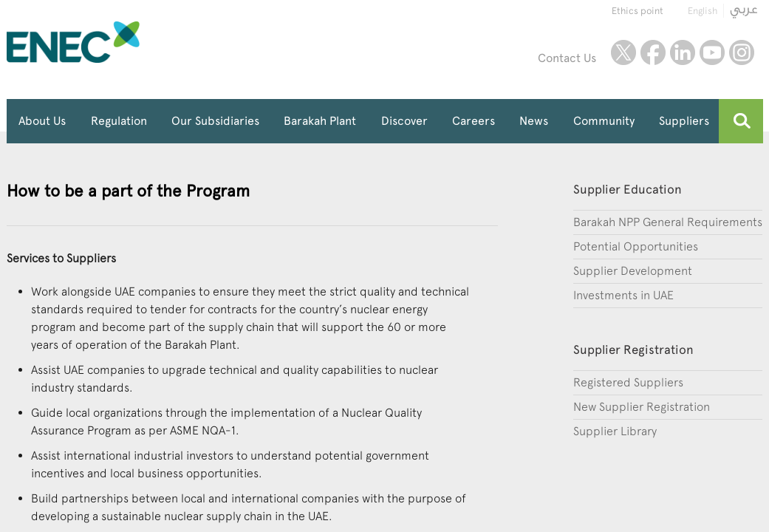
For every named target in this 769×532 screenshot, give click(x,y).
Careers (474, 121)
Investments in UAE (623, 295)
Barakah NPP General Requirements (668, 222)
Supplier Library (615, 431)
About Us (42, 121)
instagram (742, 52)
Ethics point (638, 11)
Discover (404, 121)
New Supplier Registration (642, 407)
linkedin (683, 52)
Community (604, 121)
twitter (623, 52)
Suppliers (684, 121)
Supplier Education (628, 189)
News (534, 121)
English (703, 11)
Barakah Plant (320, 121)
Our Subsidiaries (215, 121)
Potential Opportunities (636, 246)
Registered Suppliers (628, 382)
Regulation (119, 121)
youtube (712, 52)
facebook (653, 52)
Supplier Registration (633, 349)
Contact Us (567, 58)
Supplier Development (633, 271)
